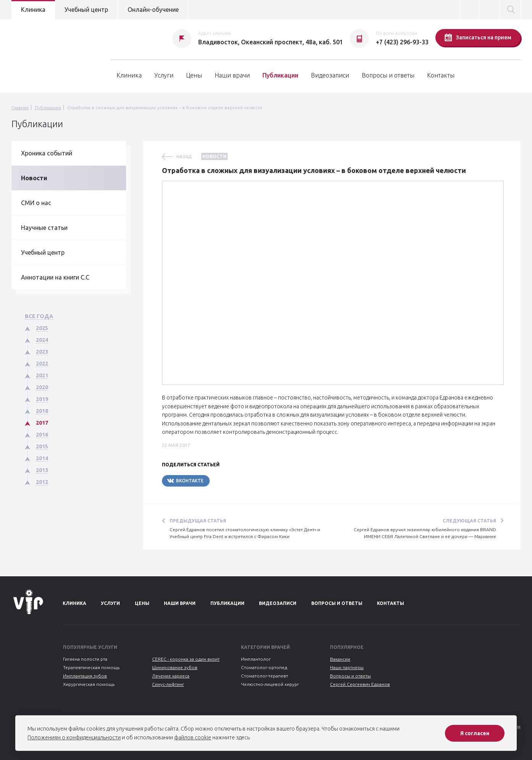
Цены (194, 75)
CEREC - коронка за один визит (186, 659)
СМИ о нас (36, 203)
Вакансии (340, 659)
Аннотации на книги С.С (55, 277)
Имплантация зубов (85, 676)
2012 (42, 482)
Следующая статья (469, 521)
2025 (42, 328)
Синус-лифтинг (168, 684)
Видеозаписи (330, 75)
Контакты (441, 75)
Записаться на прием (478, 37)
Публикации (280, 75)
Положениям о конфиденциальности (74, 737)
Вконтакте (185, 480)
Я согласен (475, 733)
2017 (42, 423)
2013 (42, 470)
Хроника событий (47, 153)
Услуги (164, 75)
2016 (42, 435)
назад (184, 156)
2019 (42, 399)
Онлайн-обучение (153, 10)
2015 (42, 446)
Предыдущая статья (198, 521)
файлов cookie (193, 737)
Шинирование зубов (175, 667)
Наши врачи (232, 75)
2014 (42, 458)
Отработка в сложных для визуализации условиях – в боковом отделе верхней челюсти (165, 108)
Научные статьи (44, 228)
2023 (42, 352)
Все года (39, 316)
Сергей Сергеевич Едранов (360, 684)
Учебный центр (86, 10)
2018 (42, 411)
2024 (42, 340)
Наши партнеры (347, 667)
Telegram (233, 481)
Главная (20, 108)
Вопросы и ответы (388, 75)
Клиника (33, 10)
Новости (34, 178)
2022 (42, 364)
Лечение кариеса (171, 676)
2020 (42, 387)
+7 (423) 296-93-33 (402, 42)
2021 (42, 375)
